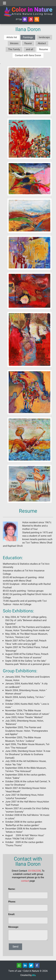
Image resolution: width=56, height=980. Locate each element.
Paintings (28, 37)
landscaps (44, 37)
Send (15, 947)
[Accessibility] (31, 19)
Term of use (15, 971)
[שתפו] (19, 965)
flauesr (28, 43)
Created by (28, 975)
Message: (14, 927)
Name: (12, 889)
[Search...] (37, 19)
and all (30, 49)
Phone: (12, 902)
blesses (14, 43)
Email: (12, 914)
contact (25, 881)
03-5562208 (34, 871)
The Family (14, 49)
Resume (44, 49)
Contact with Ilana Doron (28, 55)
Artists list (12, 37)
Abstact (42, 43)
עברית (22, 19)
